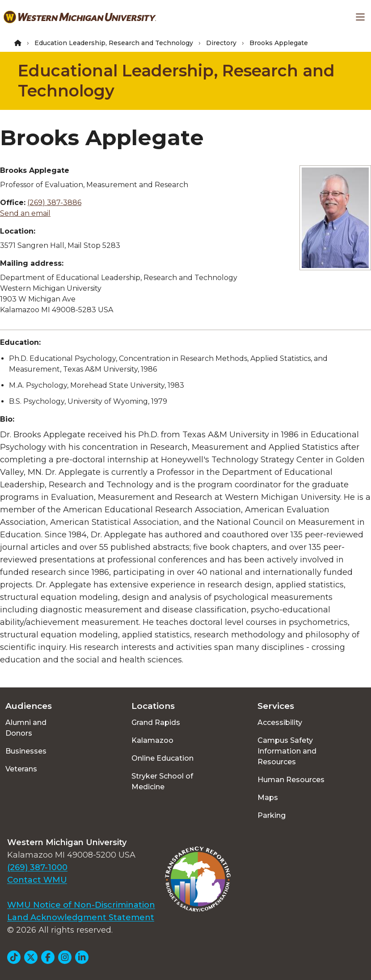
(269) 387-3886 (54, 203)
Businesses (26, 751)
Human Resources (291, 780)
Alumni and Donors (26, 728)
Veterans (21, 769)
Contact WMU (37, 880)
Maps (268, 798)
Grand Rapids (156, 722)
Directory (221, 43)
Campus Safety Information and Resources (287, 751)
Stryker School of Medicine (162, 781)
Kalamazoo (152, 740)
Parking (272, 815)
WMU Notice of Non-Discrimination (81, 905)
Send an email (25, 213)
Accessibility (280, 722)
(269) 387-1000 (37, 867)
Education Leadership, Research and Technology (114, 43)
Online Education (162, 758)
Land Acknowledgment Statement (81, 917)
